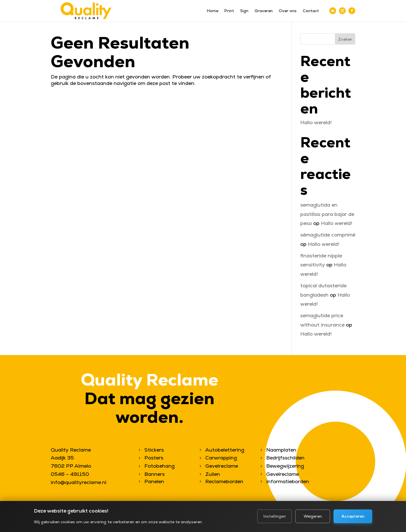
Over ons (288, 11)
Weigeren (313, 517)
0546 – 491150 (70, 474)
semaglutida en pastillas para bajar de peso (327, 214)
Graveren (264, 11)
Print (229, 11)
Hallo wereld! (316, 122)
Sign (244, 11)
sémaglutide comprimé (328, 235)
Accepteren (353, 517)
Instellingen (274, 517)
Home (213, 11)
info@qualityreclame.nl (79, 482)
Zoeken (345, 39)
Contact (311, 11)
